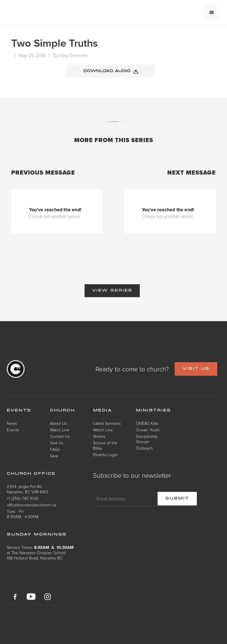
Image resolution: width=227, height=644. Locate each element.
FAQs (55, 449)
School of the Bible (105, 445)
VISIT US (196, 369)
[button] (212, 12)
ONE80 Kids (147, 423)
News (12, 423)
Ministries (154, 411)
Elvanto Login (105, 454)
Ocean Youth (148, 430)
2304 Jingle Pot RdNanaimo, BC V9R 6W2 (27, 489)
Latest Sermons (107, 423)
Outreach (144, 448)
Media (103, 411)
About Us (58, 423)
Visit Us (57, 443)
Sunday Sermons (70, 55)
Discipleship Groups (147, 439)
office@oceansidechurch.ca (31, 505)
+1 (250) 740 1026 (23, 498)
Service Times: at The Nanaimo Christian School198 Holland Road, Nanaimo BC (40, 553)
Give (54, 456)
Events (13, 430)
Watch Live (60, 430)
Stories (99, 436)
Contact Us (60, 436)
